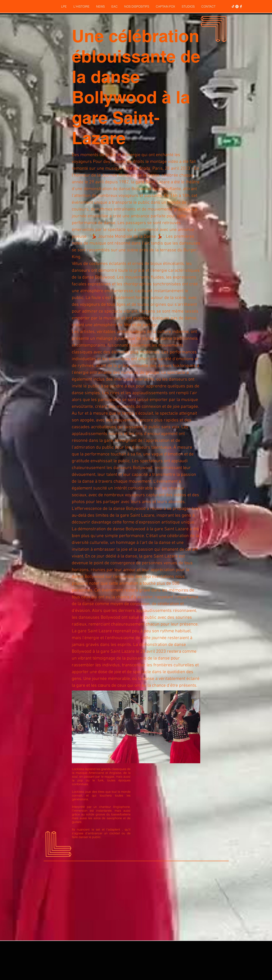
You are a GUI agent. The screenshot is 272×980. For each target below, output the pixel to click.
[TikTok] (233, 7)
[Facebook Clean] (241, 7)
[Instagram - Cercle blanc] (237, 7)
